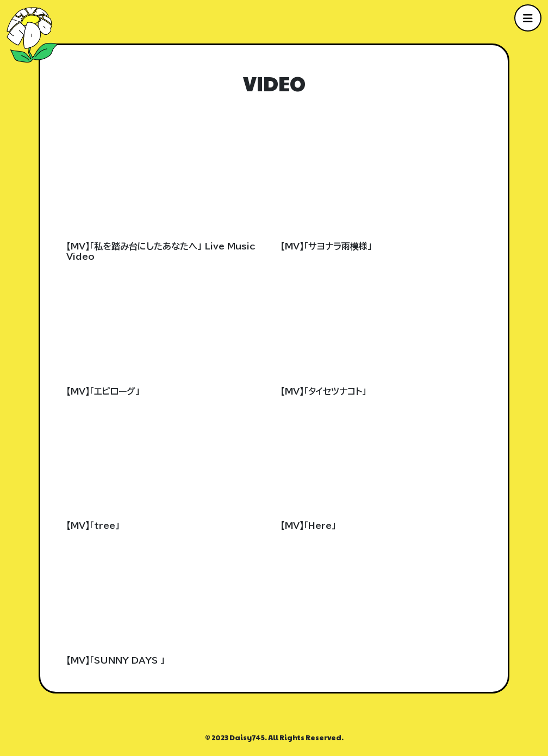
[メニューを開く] (528, 18)
